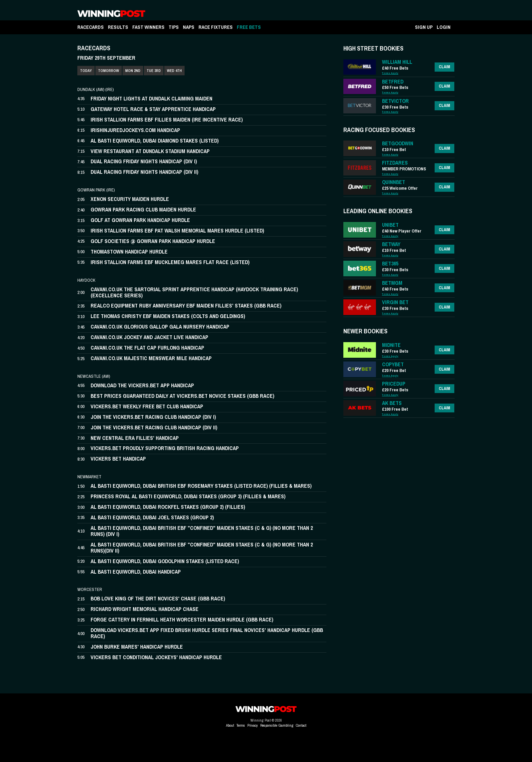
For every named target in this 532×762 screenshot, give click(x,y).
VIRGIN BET (395, 302)
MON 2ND (133, 71)
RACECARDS (91, 27)
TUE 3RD (154, 71)
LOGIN (444, 27)
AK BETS (392, 403)
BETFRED (393, 82)
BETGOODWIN (398, 143)
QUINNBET (394, 182)
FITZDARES (395, 163)
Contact (301, 725)
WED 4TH (174, 71)
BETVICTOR (395, 101)
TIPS (174, 27)
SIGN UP (424, 27)
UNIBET (390, 225)
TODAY (86, 71)
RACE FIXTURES (216, 27)
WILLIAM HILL (397, 62)
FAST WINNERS (148, 27)
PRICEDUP (394, 384)
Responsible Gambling (277, 725)
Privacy (253, 725)
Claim (444, 67)
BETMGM (392, 283)
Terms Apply (390, 73)
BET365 (390, 264)
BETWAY (391, 244)
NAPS (189, 27)
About (230, 725)
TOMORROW (109, 71)
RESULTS (118, 27)
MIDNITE (391, 345)
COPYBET (393, 364)
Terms (241, 725)
